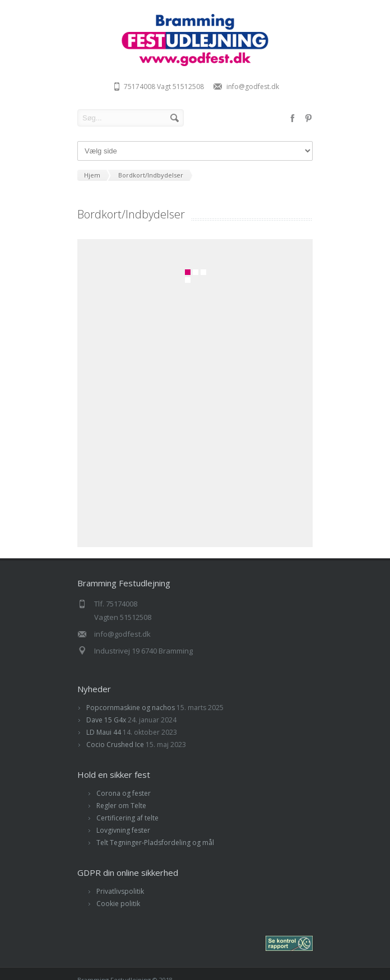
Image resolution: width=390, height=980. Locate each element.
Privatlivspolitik (120, 891)
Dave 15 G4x (106, 720)
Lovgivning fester (123, 830)
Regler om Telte (121, 806)
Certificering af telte (127, 818)
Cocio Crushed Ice (115, 745)
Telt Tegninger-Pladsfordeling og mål (155, 843)
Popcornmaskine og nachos (131, 708)
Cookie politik (118, 904)
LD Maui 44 (104, 732)
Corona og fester (124, 793)
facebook (292, 118)
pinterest (308, 118)
